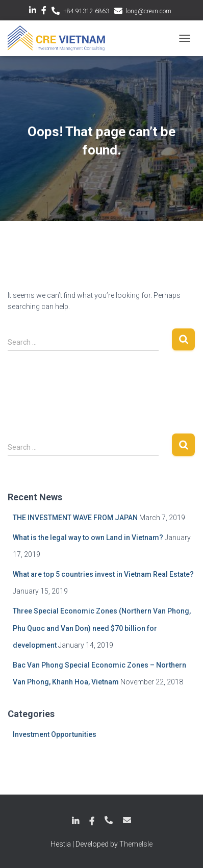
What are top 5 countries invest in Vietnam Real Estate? (103, 574)
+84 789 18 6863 (109, 820)
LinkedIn (33, 12)
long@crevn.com (149, 11)
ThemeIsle (136, 844)
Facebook (44, 12)
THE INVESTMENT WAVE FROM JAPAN (75, 518)
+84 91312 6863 (86, 11)
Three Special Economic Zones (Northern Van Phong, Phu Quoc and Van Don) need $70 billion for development (102, 628)
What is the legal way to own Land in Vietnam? (88, 538)
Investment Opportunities (55, 734)
